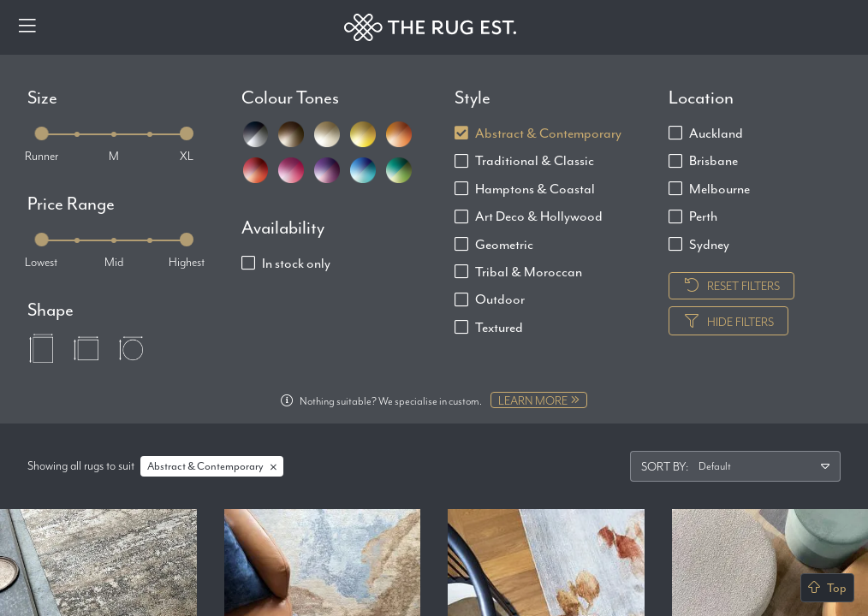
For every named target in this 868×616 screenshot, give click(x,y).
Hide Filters (728, 322)
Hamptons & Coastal (535, 189)
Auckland (716, 133)
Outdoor (500, 299)
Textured (499, 327)
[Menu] (27, 27)
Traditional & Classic (535, 160)
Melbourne (719, 189)
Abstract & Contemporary (548, 133)
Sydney (709, 244)
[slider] (41, 133)
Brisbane (713, 160)
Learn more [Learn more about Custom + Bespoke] (539, 400)
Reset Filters (731, 286)
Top (827, 588)
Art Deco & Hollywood (539, 216)
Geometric (504, 244)
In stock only (296, 263)
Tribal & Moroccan (529, 272)
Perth (703, 216)
